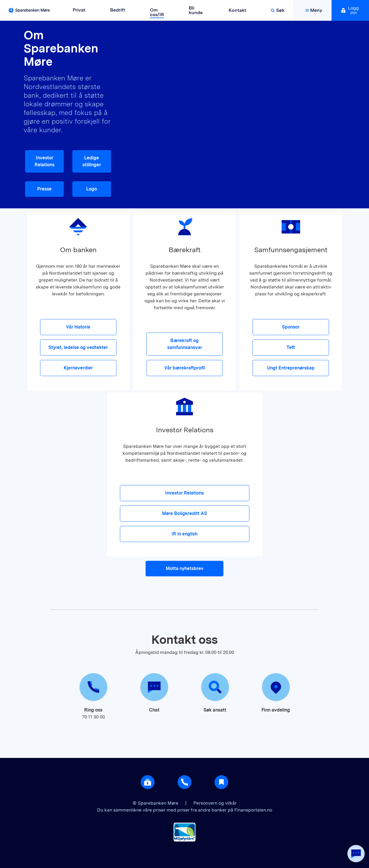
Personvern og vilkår (215, 803)
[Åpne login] (148, 782)
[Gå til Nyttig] (221, 782)
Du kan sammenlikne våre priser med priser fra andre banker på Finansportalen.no (185, 810)
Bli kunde (196, 10)
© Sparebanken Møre (156, 803)
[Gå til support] (184, 782)
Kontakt (237, 10)
